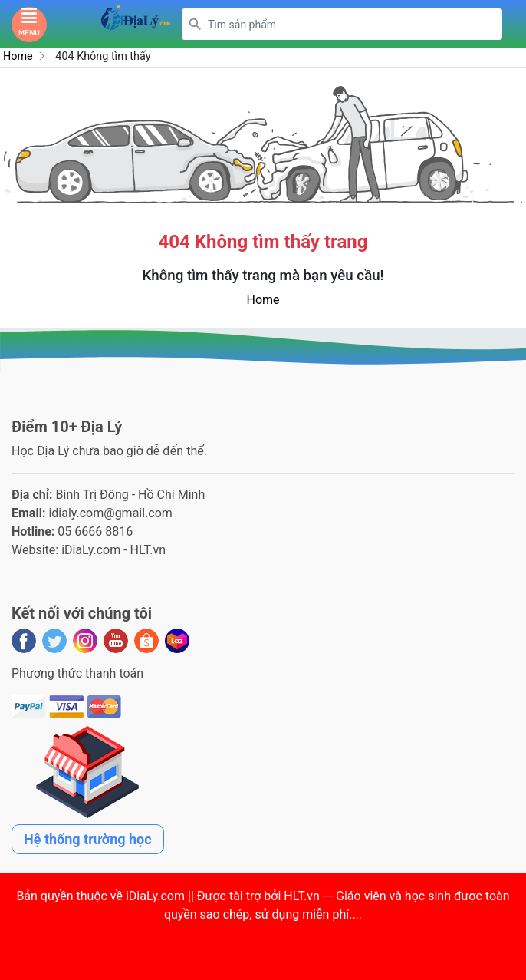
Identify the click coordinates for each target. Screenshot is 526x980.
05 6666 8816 (95, 531)
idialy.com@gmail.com (110, 513)
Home (18, 56)
